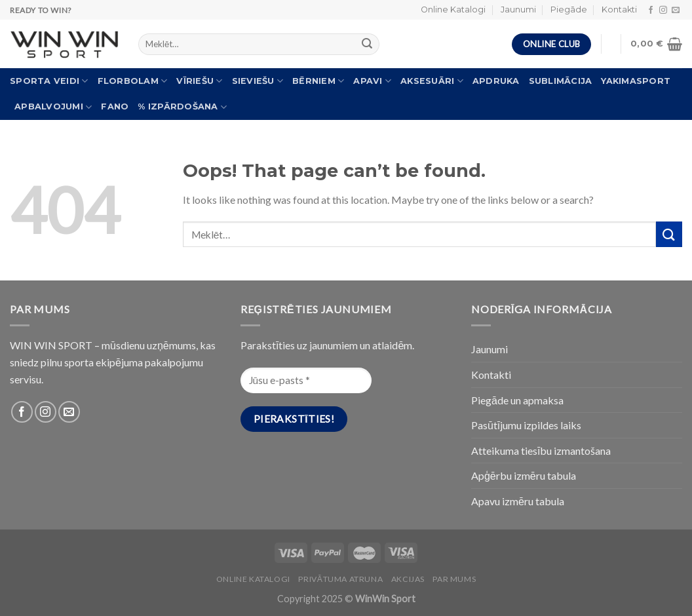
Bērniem (318, 81)
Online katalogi (253, 579)
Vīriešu (199, 81)
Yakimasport (636, 81)
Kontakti (619, 10)
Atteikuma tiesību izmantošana (541, 451)
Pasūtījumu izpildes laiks (526, 425)
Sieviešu (258, 81)
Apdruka (496, 81)
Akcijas (408, 579)
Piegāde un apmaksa (517, 400)
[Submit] (669, 234)
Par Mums (454, 579)
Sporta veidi (49, 81)
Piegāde (569, 10)
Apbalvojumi (53, 107)
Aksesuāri (432, 81)
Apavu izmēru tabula (518, 501)
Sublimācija (561, 81)
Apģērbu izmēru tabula (524, 475)
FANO (115, 106)
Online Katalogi (453, 10)
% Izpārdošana (182, 107)
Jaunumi (518, 10)
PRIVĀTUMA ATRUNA (340, 579)
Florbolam (133, 81)
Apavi (372, 81)
